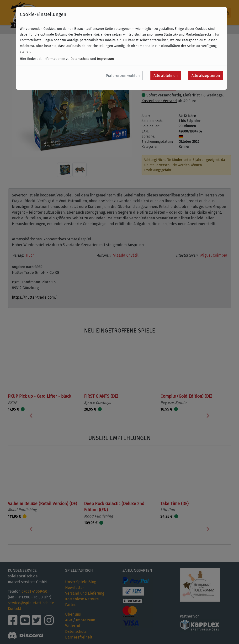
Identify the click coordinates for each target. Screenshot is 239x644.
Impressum (105, 59)
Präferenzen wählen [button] (123, 76)
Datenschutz (80, 59)
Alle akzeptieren (206, 76)
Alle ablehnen (166, 76)
